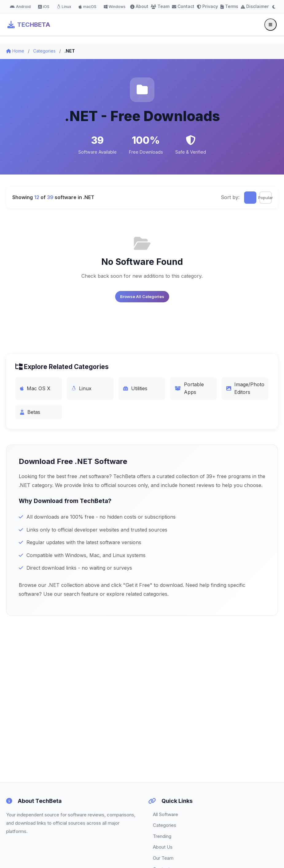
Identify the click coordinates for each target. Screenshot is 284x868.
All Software (165, 814)
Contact (183, 6)
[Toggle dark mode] (274, 7)
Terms (229, 6)
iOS (44, 7)
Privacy (207, 6)
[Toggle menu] (270, 25)
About (139, 6)
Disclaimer (255, 6)
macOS (88, 7)
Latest (250, 198)
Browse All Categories (142, 297)
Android (20, 7)
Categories (44, 51)
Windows (115, 7)
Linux (64, 7)
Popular (266, 198)
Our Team (163, 858)
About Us (163, 847)
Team (160, 6)
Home (15, 51)
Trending (162, 836)
